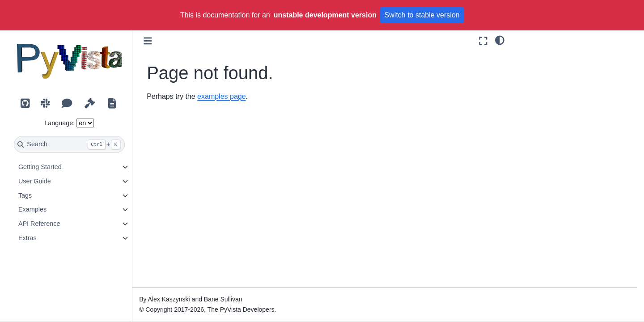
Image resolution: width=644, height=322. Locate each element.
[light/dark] (500, 40)
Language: (60, 123)
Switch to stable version (422, 15)
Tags (25, 195)
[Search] (70, 144)
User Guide (35, 181)
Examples (33, 209)
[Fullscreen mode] (483, 41)
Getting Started (40, 167)
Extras (28, 238)
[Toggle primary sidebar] (149, 41)
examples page (222, 96)
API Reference (40, 224)
